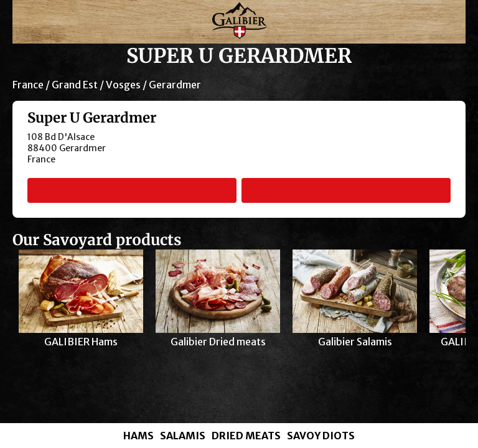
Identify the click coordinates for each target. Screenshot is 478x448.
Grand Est (75, 85)
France (28, 85)
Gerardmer (175, 85)
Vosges (123, 85)
